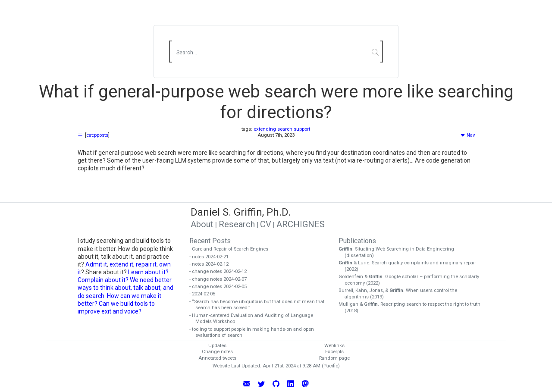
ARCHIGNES (301, 224)
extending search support (282, 129)
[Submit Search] (375, 52)
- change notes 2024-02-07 (221, 279)
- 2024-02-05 (205, 294)
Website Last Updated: (237, 366)
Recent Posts (210, 241)
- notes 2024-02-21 (212, 257)
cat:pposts (97, 135)
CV (266, 224)
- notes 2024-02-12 (212, 264)
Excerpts (334, 352)
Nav (467, 135)
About (202, 224)
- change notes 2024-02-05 (221, 287)
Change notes (217, 352)
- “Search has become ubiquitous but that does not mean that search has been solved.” (260, 305)
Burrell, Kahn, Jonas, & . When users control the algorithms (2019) (401, 294)
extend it (121, 264)
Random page (334, 358)
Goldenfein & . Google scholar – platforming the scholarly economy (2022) (412, 280)
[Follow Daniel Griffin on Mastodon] (305, 383)
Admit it (96, 264)
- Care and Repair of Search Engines (232, 249)
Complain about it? (103, 280)
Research (237, 224)
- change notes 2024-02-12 (221, 271)
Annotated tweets (217, 358)
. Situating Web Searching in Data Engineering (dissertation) (399, 252)
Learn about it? (148, 272)
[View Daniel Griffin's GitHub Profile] (276, 383)
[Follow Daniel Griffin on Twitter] (261, 383)
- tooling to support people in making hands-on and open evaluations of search (255, 332)
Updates (217, 346)
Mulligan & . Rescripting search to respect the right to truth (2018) (412, 307)
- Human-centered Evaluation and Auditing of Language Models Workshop (254, 319)
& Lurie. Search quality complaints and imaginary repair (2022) (410, 266)
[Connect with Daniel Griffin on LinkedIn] (291, 383)
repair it (146, 264)
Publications (357, 241)
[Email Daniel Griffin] (247, 383)
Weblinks (334, 346)
